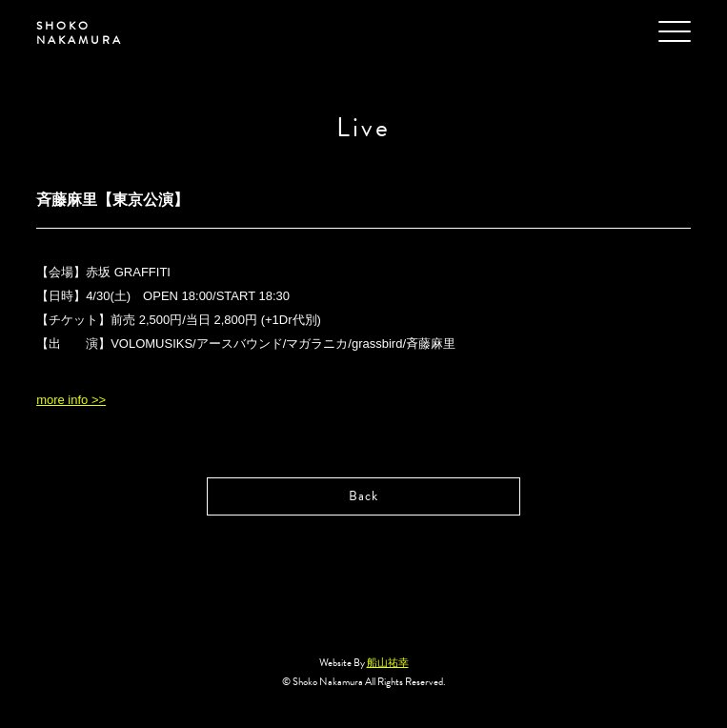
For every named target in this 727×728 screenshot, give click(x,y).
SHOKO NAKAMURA (80, 33)
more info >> (71, 400)
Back (363, 496)
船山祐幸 (388, 663)
